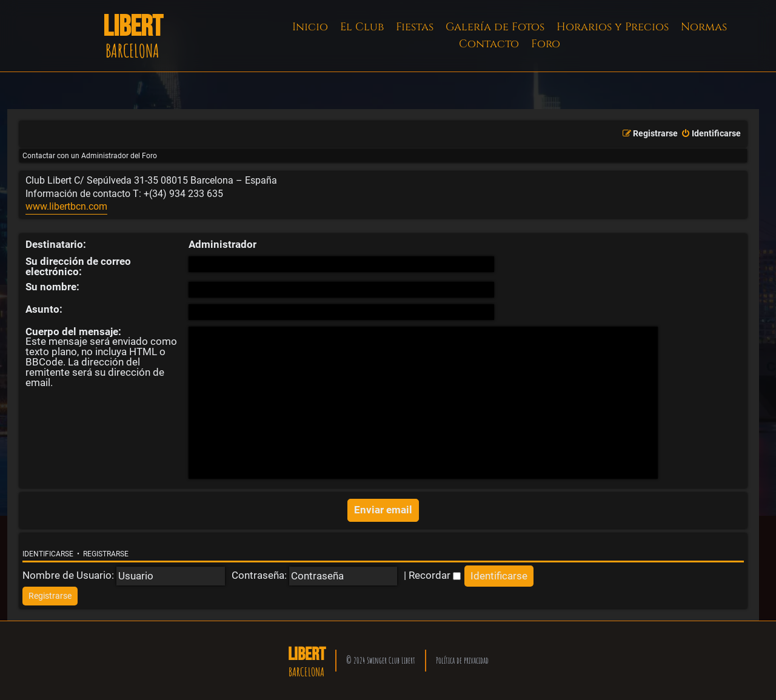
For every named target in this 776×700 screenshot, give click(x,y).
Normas (704, 27)
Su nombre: (52, 287)
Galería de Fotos (495, 27)
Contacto (489, 44)
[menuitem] (711, 134)
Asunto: (44, 309)
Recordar (435, 575)
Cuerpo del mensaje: (73, 332)
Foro (546, 44)
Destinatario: (56, 244)
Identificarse (48, 554)
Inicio (310, 27)
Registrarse (106, 554)
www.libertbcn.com (66, 207)
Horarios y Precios (613, 27)
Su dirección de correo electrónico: (78, 266)
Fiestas (415, 27)
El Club (362, 27)
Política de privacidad (462, 660)
